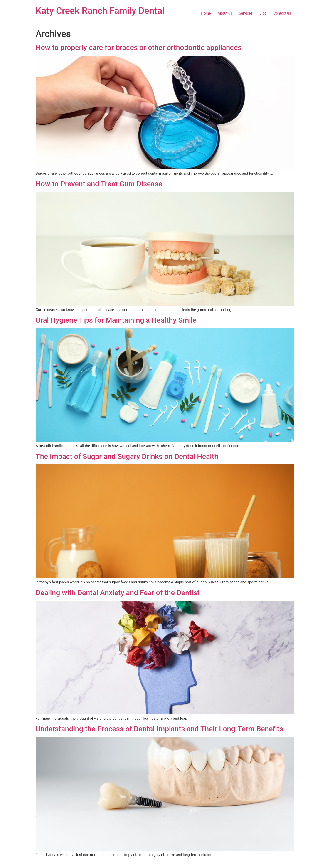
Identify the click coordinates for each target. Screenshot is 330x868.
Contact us (282, 13)
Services (246, 13)
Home (206, 13)
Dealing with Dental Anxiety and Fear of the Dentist (118, 593)
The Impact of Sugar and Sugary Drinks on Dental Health (127, 456)
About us (225, 13)
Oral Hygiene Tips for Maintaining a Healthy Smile (116, 320)
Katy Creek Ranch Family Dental (100, 11)
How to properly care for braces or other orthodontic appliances (139, 47)
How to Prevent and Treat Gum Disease (99, 184)
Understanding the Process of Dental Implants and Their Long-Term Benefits (159, 729)
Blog (263, 13)
